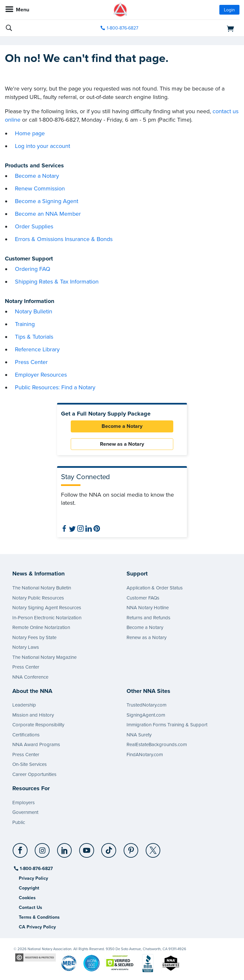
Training (25, 324)
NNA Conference (30, 677)
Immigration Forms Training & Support (167, 725)
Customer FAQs (143, 598)
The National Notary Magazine (44, 657)
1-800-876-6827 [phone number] (122, 28)
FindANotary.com (145, 755)
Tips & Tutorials (34, 337)
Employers (24, 803)
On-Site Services (30, 764)
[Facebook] (21, 848)
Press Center (31, 362)
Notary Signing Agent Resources (47, 608)
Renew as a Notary (122, 444)
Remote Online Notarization (41, 627)
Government (25, 812)
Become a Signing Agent (47, 201)
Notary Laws (26, 647)
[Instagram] (43, 848)
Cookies (27, 898)
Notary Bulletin (34, 311)
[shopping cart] (202, 28)
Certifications (26, 735)
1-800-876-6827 (36, 869)
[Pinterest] (131, 848)
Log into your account (43, 146)
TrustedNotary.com (146, 705)
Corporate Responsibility (38, 725)
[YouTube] (87, 848)
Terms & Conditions (39, 917)
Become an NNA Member (48, 214)
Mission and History (33, 715)
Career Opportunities (34, 774)
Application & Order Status (155, 588)
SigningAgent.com (146, 715)
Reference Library (37, 349)
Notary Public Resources (38, 598)
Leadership (24, 705)
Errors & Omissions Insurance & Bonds (64, 239)
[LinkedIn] (65, 848)
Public (19, 822)
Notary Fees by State (34, 637)
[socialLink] (21, 853)
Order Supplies (34, 226)
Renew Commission (40, 188)
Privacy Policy (33, 878)
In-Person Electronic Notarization (47, 618)
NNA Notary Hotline (148, 608)
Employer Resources (41, 375)
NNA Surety (139, 735)
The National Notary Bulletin (42, 588)
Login (229, 10)
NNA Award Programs (36, 744)
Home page (30, 133)
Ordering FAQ (33, 269)
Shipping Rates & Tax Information (57, 282)
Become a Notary (37, 176)
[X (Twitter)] (153, 848)
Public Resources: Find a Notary (55, 387)
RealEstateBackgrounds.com (157, 744)
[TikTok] (109, 848)
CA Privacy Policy (37, 927)
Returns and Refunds (148, 618)
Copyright (29, 888)
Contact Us (30, 907)
